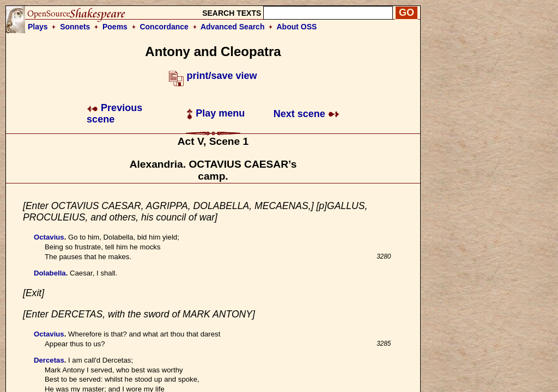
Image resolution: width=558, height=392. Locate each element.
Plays (38, 27)
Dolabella (50, 273)
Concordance (164, 27)
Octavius (49, 237)
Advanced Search (233, 27)
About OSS (297, 27)
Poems (115, 27)
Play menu (216, 113)
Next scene (307, 114)
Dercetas (49, 360)
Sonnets (75, 27)
